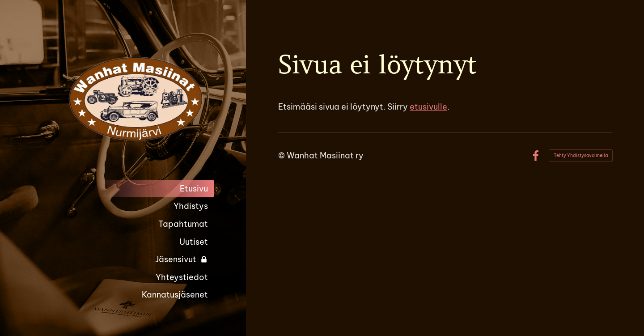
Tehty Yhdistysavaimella (581, 155)
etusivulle (428, 107)
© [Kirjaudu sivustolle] (282, 155)
